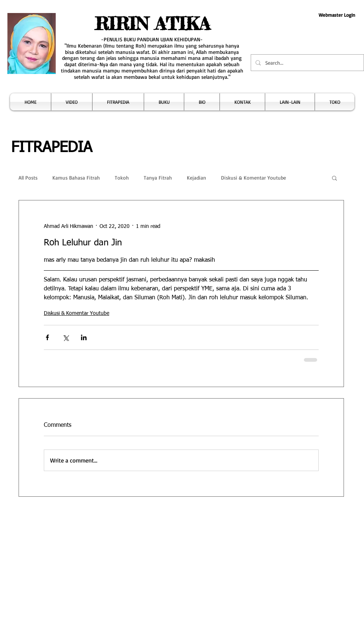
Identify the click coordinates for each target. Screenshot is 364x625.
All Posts (28, 178)
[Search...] (307, 63)
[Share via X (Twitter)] (66, 337)
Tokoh (122, 178)
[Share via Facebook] (47, 337)
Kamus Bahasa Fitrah (76, 178)
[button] (72, 102)
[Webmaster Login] (337, 15)
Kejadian (196, 178)
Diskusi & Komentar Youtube (253, 178)
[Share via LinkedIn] (84, 337)
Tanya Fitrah (158, 178)
